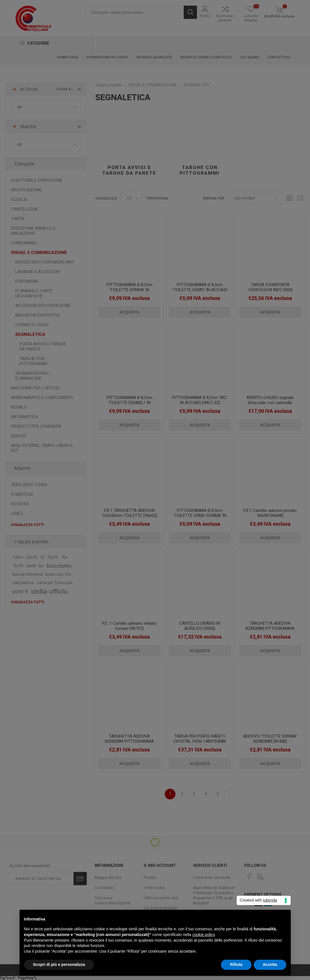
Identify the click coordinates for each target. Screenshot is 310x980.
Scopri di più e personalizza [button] (59, 964)
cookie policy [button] (203, 935)
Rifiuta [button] (236, 964)
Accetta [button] (270, 964)
